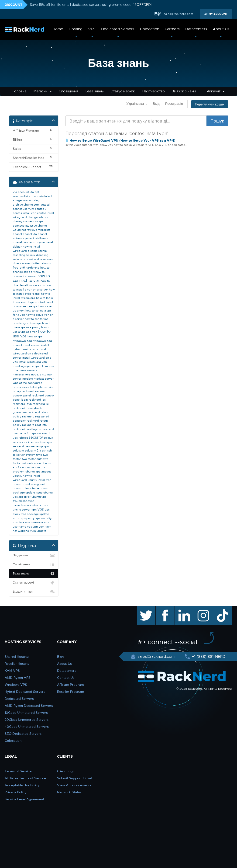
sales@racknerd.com (179, 14)
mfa (15, 370)
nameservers (22, 374)
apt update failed (40, 196)
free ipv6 (19, 268)
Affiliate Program (70, 685)
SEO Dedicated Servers (23, 734)
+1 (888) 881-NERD (208, 657)
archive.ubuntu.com (26, 205)
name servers (28, 370)
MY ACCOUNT (218, 14)
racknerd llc (41, 404)
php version (46, 387)
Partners (172, 29)
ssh (44, 451)
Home (58, 29)
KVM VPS (12, 671)
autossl (45, 205)
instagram (203, 609)
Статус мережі (123, 91)
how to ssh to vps (36, 319)
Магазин (43, 91)
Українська (137, 104)
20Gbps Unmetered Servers (27, 720)
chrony (18, 221)
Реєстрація (174, 104)
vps (41, 509)
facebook (164, 609)
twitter (143, 609)
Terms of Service (18, 771)
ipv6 (38, 366)
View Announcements (74, 785)
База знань (94, 91)
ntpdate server (44, 379)
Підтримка (34, 555)
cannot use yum (23, 209)
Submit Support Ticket (75, 778)
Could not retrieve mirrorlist (31, 230)
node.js (36, 374)
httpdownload (22, 341)
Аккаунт (216, 91)
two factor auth (32, 459)
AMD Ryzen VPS (18, 678)
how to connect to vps (31, 278)
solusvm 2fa (33, 451)
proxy (17, 391)
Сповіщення (69, 91)
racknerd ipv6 (22, 404)
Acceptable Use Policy (22, 785)
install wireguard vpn (33, 362)
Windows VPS (16, 685)
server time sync (42, 442)
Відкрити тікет (34, 592)
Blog (61, 657)
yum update (38, 531)
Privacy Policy (15, 792)
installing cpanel (24, 366)
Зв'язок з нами (184, 91)
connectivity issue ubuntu (30, 226)
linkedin (182, 609)
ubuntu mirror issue (26, 488)
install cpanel (32, 345)
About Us (221, 29)
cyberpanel (45, 242)
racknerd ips (37, 400)
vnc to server (22, 510)
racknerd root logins (27, 429)
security (36, 437)
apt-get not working (26, 200)
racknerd (28, 391)
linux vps (48, 366)
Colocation (150, 29)
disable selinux (38, 251)
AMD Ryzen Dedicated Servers (29, 706)
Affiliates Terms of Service (25, 778)
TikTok (219, 609)
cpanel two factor (25, 242)
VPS (92, 29)
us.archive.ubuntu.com (28, 505)
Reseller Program (71, 692)
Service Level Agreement (24, 799)
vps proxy (28, 518)
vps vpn (32, 527)
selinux (48, 438)
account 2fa (26, 192)
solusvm (18, 451)
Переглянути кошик (210, 104)
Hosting (76, 29)
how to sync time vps (27, 323)
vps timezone (34, 522)
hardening (33, 268)
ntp (44, 374)
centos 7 (41, 209)
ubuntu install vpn (39, 480)
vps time (19, 522)
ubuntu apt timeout (38, 472)
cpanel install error (36, 238)
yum (42, 527)
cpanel (17, 234)
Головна (20, 91)
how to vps (35, 336)
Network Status (69, 792)
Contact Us (66, 678)
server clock (21, 442)
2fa (15, 192)
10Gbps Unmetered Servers (26, 713)
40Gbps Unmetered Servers (27, 727)
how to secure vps (25, 306)
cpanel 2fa (30, 234)
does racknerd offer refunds (32, 263)
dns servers (45, 259)
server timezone (24, 446)
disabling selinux (24, 255)
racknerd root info (34, 425)
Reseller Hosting (17, 664)
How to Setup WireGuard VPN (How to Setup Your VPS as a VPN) (120, 140)
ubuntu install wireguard (29, 484)
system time (34, 455)
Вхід (156, 104)
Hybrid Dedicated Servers (25, 692)
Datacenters (196, 29)
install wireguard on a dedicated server (30, 353)
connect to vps (33, 221)
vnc (47, 505)
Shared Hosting (17, 657)
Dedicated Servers (118, 29)
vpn (34, 510)
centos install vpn (24, 213)
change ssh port (39, 217)
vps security (44, 518)
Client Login (66, 771)
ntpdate (28, 379)
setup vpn (42, 446)
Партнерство (154, 91)
